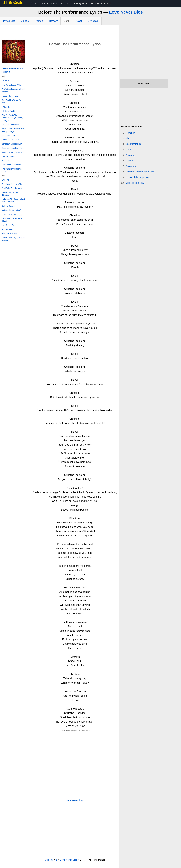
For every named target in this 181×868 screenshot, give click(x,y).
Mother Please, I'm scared (12, 152)
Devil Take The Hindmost (12, 188)
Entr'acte (5, 180)
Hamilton (130, 133)
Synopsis (93, 21)
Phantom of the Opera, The (140, 172)
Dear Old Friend (8, 156)
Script (67, 21)
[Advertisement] (60, 33)
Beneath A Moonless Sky (12, 144)
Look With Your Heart (10, 140)
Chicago (130, 155)
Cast (79, 21)
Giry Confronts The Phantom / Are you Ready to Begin (12, 118)
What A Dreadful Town (11, 136)
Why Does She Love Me (12, 184)
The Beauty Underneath (12, 165)
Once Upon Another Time (12, 148)
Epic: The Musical (135, 183)
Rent (128, 149)
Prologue (5, 81)
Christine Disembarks (11, 125)
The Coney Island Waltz (12, 85)
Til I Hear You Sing (9, 111)
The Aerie (6, 107)
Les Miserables (134, 144)
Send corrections (75, 800)
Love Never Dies (126, 12)
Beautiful (5, 161)
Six (128, 138)
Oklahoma (131, 166)
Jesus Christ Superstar (138, 177)
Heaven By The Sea (10, 96)
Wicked (130, 161)
